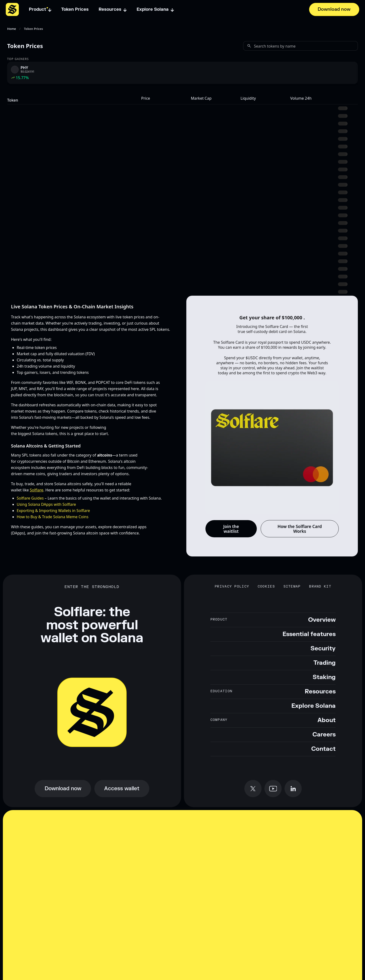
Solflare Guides (30, 498)
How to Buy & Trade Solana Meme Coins (53, 517)
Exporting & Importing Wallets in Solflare (53, 511)
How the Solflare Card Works (300, 529)
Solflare (37, 490)
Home (12, 29)
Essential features (309, 634)
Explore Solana (314, 706)
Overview (322, 620)
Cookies (266, 587)
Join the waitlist (231, 529)
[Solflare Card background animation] (272, 448)
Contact (323, 749)
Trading (325, 663)
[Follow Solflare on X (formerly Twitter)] (253, 789)
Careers (324, 735)
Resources (320, 692)
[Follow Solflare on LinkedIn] (293, 789)
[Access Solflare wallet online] (122, 789)
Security (323, 649)
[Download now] (334, 9)
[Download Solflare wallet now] (63, 789)
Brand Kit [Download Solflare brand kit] (320, 587)
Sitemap (292, 587)
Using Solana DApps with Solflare (46, 504)
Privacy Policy (232, 587)
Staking (324, 677)
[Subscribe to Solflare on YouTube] (273, 789)
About (327, 720)
